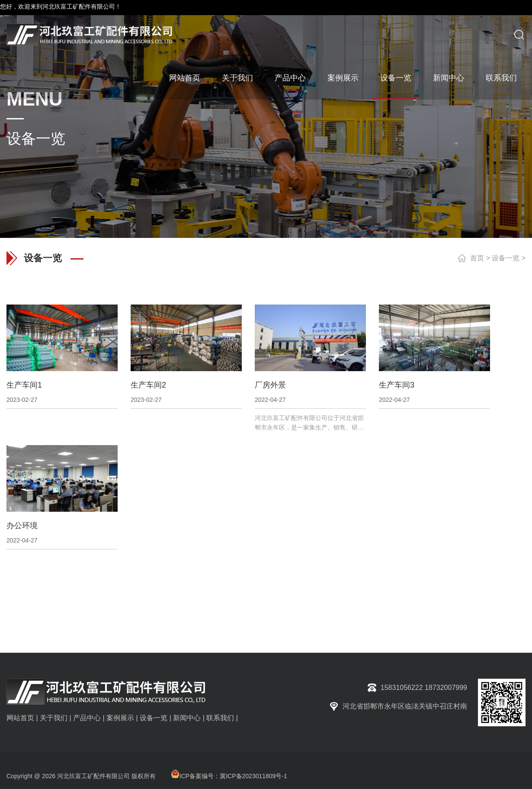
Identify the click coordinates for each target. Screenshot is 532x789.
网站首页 (185, 78)
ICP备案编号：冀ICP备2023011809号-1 (229, 776)
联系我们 (501, 78)
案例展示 (343, 78)
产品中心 (290, 78)
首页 (477, 258)
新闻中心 (449, 78)
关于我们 (237, 78)
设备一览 (396, 78)
